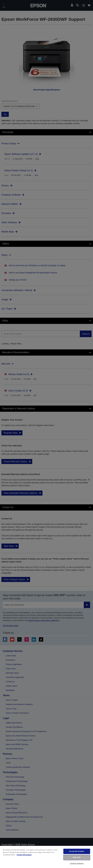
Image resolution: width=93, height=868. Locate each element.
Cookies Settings (77, 863)
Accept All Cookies (77, 851)
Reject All (77, 857)
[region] (46, 857)
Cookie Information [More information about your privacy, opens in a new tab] (24, 855)
